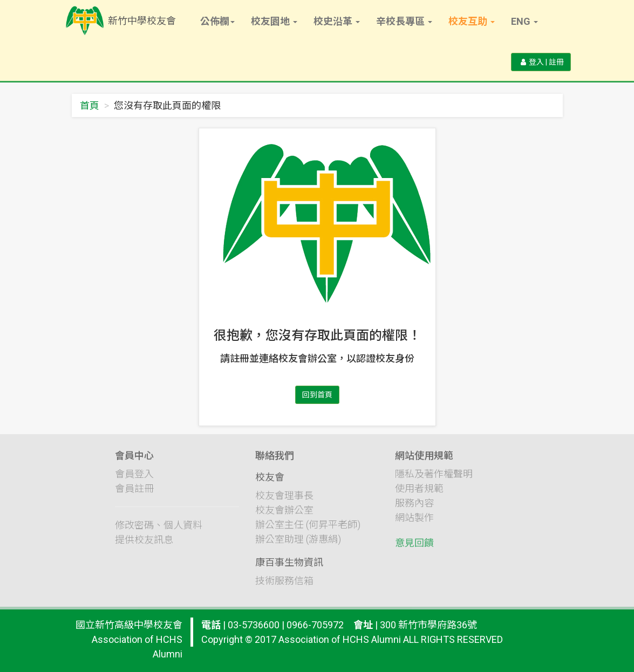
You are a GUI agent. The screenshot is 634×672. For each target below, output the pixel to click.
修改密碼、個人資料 (159, 533)
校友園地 (274, 21)
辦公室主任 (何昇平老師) (308, 532)
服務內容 (414, 510)
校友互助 (472, 21)
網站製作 (414, 525)
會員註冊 (134, 496)
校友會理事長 (284, 502)
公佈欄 (217, 21)
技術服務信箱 (284, 588)
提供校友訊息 (144, 547)
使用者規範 (419, 496)
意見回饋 (414, 550)
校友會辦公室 (284, 517)
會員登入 (134, 481)
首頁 (90, 105)
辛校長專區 (404, 21)
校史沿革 (337, 21)
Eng (524, 21)
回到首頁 (317, 395)
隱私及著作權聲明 (434, 481)
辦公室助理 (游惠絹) (298, 546)
